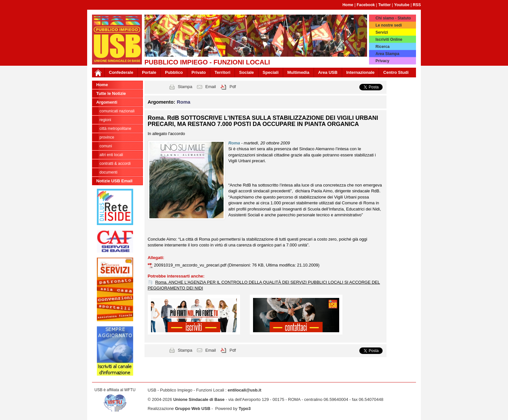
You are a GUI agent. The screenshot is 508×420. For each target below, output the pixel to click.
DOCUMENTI (108, 172)
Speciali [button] (271, 72)
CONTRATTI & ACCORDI (115, 164)
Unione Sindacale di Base (199, 399)
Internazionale (360, 72)
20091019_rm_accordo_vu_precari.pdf (191, 265)
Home (348, 5)
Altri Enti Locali (111, 155)
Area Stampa (387, 54)
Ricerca (382, 47)
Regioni (105, 120)
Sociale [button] (247, 72)
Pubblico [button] (174, 72)
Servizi (382, 32)
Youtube (402, 5)
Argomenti (107, 102)
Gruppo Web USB (193, 409)
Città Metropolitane (115, 129)
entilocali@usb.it (245, 390)
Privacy (382, 61)
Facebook (366, 5)
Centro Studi (396, 72)
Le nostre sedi (389, 25)
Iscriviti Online (389, 40)
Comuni (106, 146)
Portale (149, 72)
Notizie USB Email (114, 181)
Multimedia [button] (298, 72)
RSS (417, 5)
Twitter (385, 5)
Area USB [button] (328, 72)
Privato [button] (199, 72)
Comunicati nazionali (117, 111)
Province (107, 137)
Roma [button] (184, 102)
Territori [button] (222, 72)
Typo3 (244, 409)
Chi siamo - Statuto (393, 18)
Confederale (121, 72)
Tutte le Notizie (111, 93)
